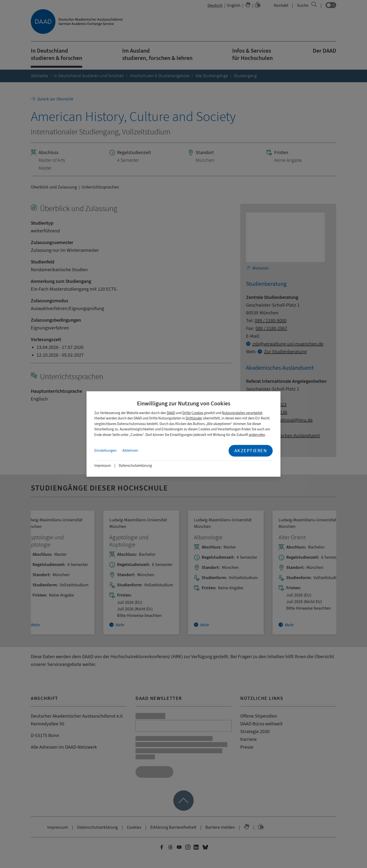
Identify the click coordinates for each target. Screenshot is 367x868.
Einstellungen (105, 450)
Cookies (197, 413)
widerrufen (257, 435)
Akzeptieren (251, 451)
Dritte (187, 413)
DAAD (171, 413)
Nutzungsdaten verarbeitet (242, 413)
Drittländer (194, 418)
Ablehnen (130, 450)
